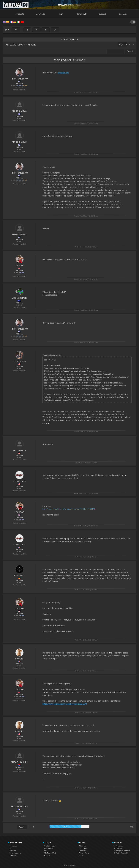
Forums (47, 855)
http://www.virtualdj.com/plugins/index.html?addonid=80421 (69, 509)
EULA (81, 855)
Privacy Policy (84, 853)
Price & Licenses (15, 853)
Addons (32, 45)
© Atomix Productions (70, 866)
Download (41, 14)
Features (13, 851)
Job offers (83, 851)
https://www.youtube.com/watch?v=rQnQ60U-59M (65, 704)
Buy (61, 14)
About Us (82, 846)
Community (82, 14)
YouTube (118, 848)
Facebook (118, 846)
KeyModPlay (63, 73)
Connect (123, 14)
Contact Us (83, 848)
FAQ (46, 851)
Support (102, 14)
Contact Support (50, 846)
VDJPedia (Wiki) (50, 853)
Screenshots (14, 855)
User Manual (49, 848)
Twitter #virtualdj (121, 853)
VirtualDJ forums (15, 45)
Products (20, 14)
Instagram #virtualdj (122, 851)
